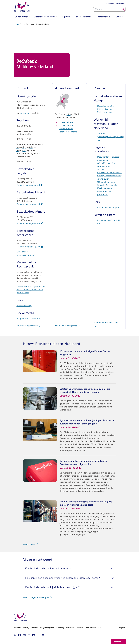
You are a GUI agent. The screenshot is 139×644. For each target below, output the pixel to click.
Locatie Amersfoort (68, 132)
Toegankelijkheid (47, 628)
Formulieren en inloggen (115, 3)
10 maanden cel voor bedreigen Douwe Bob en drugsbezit (85, 353)
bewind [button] (20, 147)
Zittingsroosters (105, 112)
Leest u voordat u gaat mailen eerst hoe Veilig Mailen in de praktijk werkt (31, 290)
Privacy (26, 628)
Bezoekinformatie (105, 106)
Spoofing (60, 628)
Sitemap (17, 628)
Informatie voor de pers (108, 207)
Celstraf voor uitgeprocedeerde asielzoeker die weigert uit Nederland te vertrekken (85, 391)
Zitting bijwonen (105, 109)
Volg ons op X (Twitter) (29, 319)
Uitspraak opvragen (107, 182)
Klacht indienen (105, 188)
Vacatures (70, 628)
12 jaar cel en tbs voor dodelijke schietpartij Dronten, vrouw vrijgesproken (83, 463)
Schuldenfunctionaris (107, 185)
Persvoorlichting (24, 306)
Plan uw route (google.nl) (30, 185)
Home (16, 24)
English (122, 628)
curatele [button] (29, 147)
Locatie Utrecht (66, 125)
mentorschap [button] (23, 150)
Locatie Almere (66, 129)
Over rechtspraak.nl (93, 628)
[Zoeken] (123, 9)
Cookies (34, 628)
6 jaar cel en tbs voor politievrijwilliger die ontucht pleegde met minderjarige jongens (87, 422)
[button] (118, 642)
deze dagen (26, 113)
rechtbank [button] (69, 114)
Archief (80, 628)
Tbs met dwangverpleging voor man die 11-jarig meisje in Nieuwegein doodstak (86, 503)
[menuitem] (23, 17)
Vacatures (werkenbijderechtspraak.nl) (111, 137)
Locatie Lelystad (66, 122)
